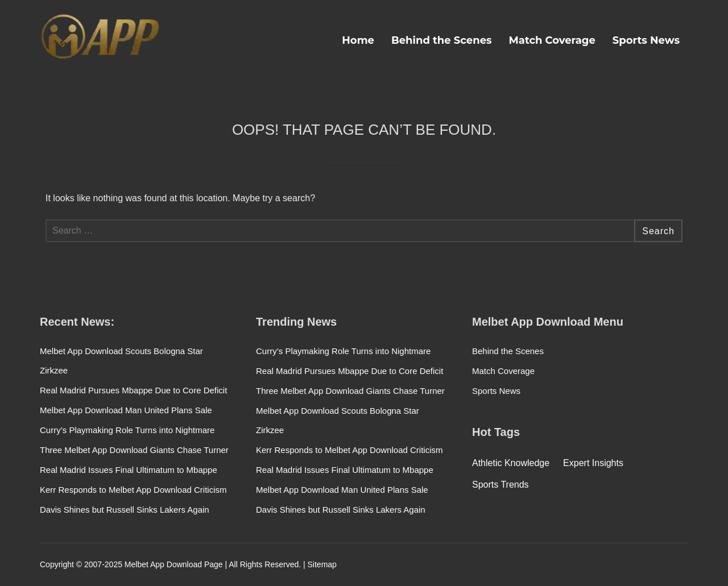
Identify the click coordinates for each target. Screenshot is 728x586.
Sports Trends (500, 485)
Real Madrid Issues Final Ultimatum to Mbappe (129, 470)
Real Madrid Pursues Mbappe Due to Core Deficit (133, 390)
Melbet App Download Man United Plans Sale (126, 410)
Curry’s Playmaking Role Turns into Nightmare (127, 430)
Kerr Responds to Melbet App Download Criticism (133, 490)
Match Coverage (552, 40)
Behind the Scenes (442, 40)
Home (358, 40)
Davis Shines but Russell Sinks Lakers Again (125, 510)
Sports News (646, 40)
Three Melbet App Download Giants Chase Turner (134, 450)
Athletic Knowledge (511, 463)
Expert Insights (593, 463)
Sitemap (322, 564)
